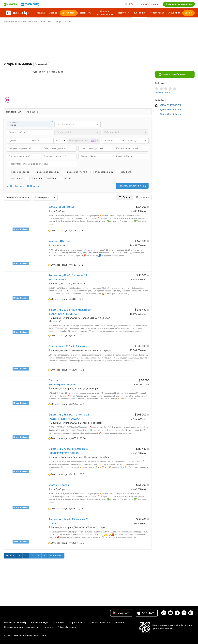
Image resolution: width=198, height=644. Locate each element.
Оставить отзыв (163, 93)
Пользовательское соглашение (107, 623)
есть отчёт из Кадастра (43, 178)
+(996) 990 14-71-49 (170, 110)
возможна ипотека (77, 172)
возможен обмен (20, 172)
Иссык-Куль (86, 13)
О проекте (59, 623)
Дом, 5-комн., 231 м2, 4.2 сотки (68, 346)
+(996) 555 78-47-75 (170, 105)
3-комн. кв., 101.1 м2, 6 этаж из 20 (70, 310)
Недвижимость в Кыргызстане (20, 22)
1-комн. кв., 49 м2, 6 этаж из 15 (68, 275)
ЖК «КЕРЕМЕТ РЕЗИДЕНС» (64, 453)
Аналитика (174, 13)
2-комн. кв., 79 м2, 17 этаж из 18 (69, 449)
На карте (69, 13)
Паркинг (54, 380)
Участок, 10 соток (60, 241)
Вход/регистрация (150, 4)
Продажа (40, 13)
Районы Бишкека (67, 627)
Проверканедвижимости (105, 13)
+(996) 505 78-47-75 (170, 114)
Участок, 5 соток (59, 485)
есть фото (126, 172)
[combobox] (30, 124)
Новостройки (157, 13)
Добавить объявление (178, 4)
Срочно (188, 13)
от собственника (104, 172)
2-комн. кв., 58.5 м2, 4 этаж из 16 (69, 415)
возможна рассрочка (48, 172)
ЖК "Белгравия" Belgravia (62, 385)
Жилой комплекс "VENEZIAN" (65, 419)
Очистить (33, 186)
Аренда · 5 (32, 112)
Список (125, 197)
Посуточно (124, 13)
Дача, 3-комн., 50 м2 (61, 207)
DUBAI (52, 524)
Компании (140, 13)
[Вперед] (45, 556)
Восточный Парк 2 (58, 280)
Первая (10, 556)
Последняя (56, 556)
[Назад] (19, 556)
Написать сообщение (172, 74)
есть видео (17, 178)
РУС (133, 4)
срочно (67, 178)
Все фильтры (15, 186)
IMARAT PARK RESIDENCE (63, 314)
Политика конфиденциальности (21, 627)
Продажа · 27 (14, 112)
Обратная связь (77, 623)
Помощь (48, 627)
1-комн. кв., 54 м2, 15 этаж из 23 (69, 519)
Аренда (53, 13)
